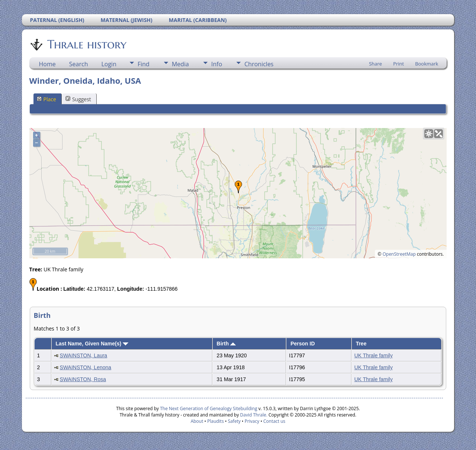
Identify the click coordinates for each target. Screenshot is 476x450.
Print (398, 64)
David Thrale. (254, 415)
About (197, 421)
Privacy (252, 421)
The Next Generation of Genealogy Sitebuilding (209, 408)
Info (217, 64)
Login (109, 64)
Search (79, 64)
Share (375, 64)
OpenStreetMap (399, 254)
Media (180, 64)
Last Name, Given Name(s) (92, 344)
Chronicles (259, 64)
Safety (234, 421)
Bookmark (427, 64)
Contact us (274, 421)
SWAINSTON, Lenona (86, 367)
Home (47, 64)
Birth (226, 344)
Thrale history (86, 44)
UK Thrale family (374, 355)
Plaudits (216, 421)
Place (46, 99)
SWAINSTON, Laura (84, 355)
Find (144, 64)
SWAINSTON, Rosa (83, 379)
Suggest (78, 99)
